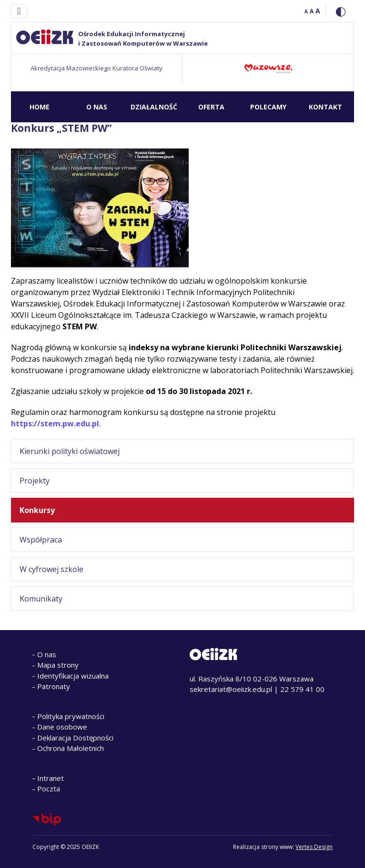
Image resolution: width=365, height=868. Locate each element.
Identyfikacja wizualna (73, 676)
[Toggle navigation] (19, 11)
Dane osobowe (62, 727)
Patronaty (54, 686)
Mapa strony (58, 665)
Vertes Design (314, 847)
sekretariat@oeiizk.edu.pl (231, 689)
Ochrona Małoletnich (71, 748)
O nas (47, 654)
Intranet (51, 778)
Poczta (49, 789)
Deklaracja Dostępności (75, 738)
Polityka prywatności (71, 716)
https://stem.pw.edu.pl (55, 424)
